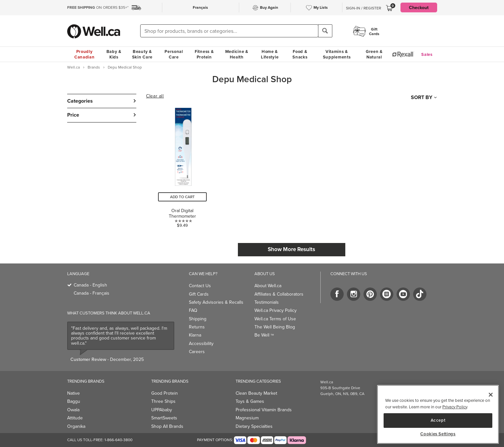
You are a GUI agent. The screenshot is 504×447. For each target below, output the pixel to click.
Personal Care (174, 54)
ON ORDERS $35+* (98, 7)
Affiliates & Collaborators (279, 294)
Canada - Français (92, 293)
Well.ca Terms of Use (275, 319)
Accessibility (201, 344)
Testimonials (267, 302)
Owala (73, 410)
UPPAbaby (162, 410)
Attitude (75, 418)
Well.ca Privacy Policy (276, 310)
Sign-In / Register (363, 8)
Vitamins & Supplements (337, 54)
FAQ (193, 310)
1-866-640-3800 (118, 440)
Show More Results (291, 249)
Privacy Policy (455, 407)
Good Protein (165, 393)
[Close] (491, 395)
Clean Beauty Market (256, 393)
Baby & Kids (114, 54)
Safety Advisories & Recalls (216, 302)
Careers (197, 352)
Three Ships (163, 401)
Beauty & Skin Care (142, 54)
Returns (197, 327)
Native (74, 393)
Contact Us (200, 286)
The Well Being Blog (275, 327)
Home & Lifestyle (270, 54)
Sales (427, 54)
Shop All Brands (167, 426)
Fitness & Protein (204, 54)
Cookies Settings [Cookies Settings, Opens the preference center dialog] (438, 434)
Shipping (198, 319)
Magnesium (247, 418)
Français (200, 7)
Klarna (195, 335)
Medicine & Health (237, 54)
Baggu (74, 401)
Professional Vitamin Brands (264, 410)
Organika (76, 426)
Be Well (264, 335)
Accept (438, 420)
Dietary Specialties (254, 426)
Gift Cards (199, 294)
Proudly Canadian (85, 54)
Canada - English (90, 285)
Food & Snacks (300, 54)
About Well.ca (268, 286)
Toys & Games (250, 401)
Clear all (155, 96)
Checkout (419, 7)
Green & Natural (374, 54)
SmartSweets (164, 418)
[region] (438, 414)
